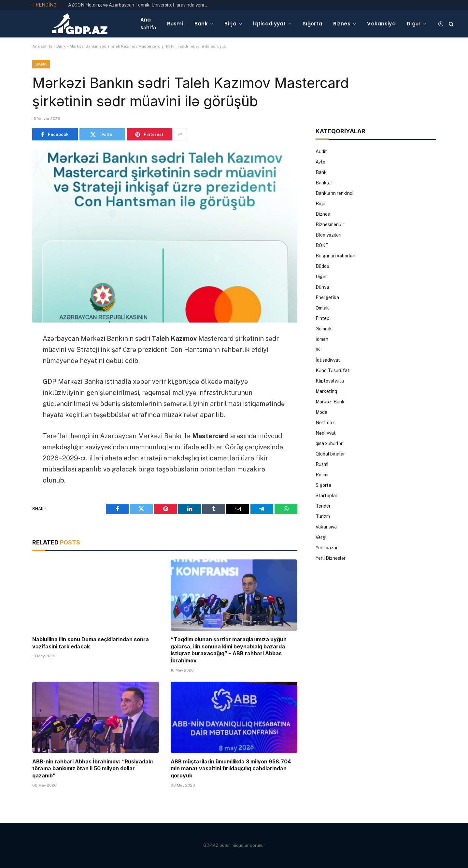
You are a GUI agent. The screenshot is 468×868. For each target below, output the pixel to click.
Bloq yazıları (328, 235)
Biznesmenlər (330, 224)
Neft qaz (325, 423)
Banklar (324, 183)
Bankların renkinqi (334, 193)
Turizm (323, 516)
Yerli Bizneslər (331, 558)
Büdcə (322, 266)
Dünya (322, 287)
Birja (230, 24)
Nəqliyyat (326, 433)
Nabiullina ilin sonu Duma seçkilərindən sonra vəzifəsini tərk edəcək (91, 643)
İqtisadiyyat (269, 24)
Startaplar (326, 496)
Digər (414, 24)
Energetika (327, 297)
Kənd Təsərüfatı (333, 370)
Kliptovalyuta (330, 381)
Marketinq (326, 391)
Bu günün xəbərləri (335, 256)
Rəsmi (175, 24)
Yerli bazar (327, 548)
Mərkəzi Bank (330, 402)
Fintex (322, 318)
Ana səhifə (148, 24)
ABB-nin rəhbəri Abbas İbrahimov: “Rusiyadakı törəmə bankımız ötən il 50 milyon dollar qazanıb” (92, 769)
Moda (321, 412)
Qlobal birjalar (330, 454)
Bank (201, 24)
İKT (319, 350)
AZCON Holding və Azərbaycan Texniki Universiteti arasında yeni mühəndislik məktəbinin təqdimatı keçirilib (141, 5)
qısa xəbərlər (329, 443)
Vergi (321, 537)
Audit (321, 152)
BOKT (322, 245)
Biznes (342, 24)
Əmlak (322, 308)
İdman (322, 339)
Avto (320, 162)
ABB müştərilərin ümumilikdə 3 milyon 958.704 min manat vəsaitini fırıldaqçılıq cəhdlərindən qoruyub (231, 769)
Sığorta (312, 24)
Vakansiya (381, 24)
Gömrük (324, 329)
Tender (323, 506)
